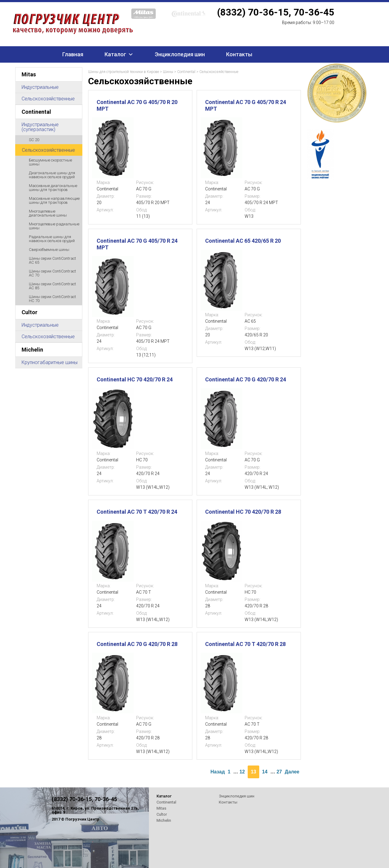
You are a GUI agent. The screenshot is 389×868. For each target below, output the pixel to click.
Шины (168, 72)
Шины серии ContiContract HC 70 (52, 299)
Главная (73, 54)
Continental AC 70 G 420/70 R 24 (246, 379)
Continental (36, 112)
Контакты (239, 54)
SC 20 (34, 140)
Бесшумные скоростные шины (50, 162)
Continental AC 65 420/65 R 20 (243, 241)
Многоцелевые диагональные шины (48, 213)
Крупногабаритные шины (50, 362)
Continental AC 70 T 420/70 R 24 (137, 512)
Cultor (29, 312)
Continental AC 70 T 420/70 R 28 (245, 644)
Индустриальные (40, 87)
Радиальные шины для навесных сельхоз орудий (52, 239)
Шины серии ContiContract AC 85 (52, 286)
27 (279, 772)
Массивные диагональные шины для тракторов (53, 188)
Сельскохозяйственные (48, 99)
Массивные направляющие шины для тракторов (54, 200)
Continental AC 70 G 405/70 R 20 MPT (137, 105)
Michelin (32, 350)
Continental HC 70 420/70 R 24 (135, 379)
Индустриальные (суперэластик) (40, 127)
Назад (217, 772)
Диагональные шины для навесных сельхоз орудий (52, 175)
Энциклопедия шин (180, 54)
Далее (292, 772)
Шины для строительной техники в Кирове (124, 72)
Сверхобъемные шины (49, 250)
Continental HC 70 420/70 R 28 (243, 512)
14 (265, 772)
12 (242, 772)
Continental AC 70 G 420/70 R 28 (137, 644)
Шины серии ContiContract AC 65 (52, 260)
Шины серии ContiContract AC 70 (52, 273)
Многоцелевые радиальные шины (54, 226)
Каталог (115, 54)
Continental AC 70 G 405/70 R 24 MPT (246, 105)
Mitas (29, 74)
